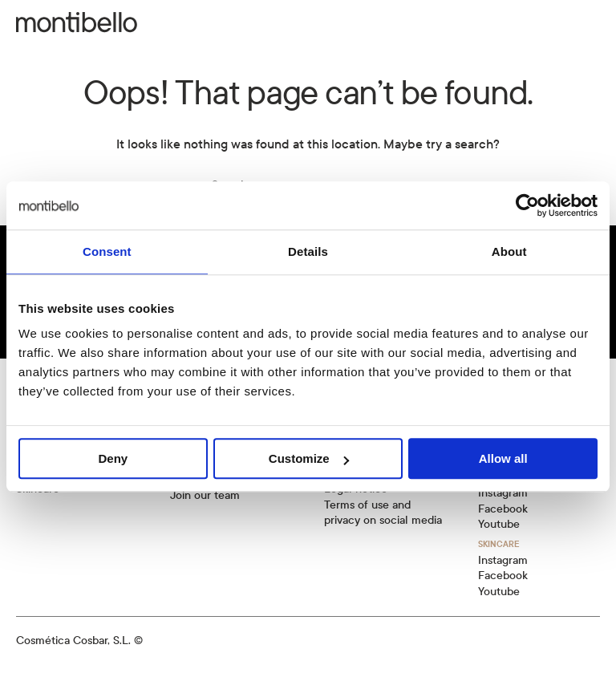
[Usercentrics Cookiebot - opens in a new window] (527, 205)
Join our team (205, 495)
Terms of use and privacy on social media (383, 513)
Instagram (503, 493)
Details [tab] (308, 251)
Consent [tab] (107, 251)
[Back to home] (77, 22)
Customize (309, 458)
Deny (113, 458)
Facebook (503, 509)
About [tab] (509, 251)
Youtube (499, 524)
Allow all (503, 458)
